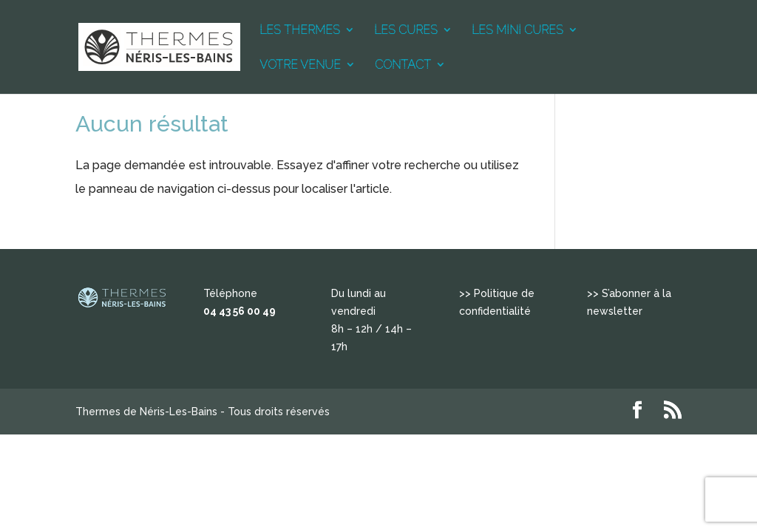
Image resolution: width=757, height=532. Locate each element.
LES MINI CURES (517, 30)
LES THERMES (300, 30)
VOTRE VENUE (300, 65)
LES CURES (406, 30)
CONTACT (403, 65)
